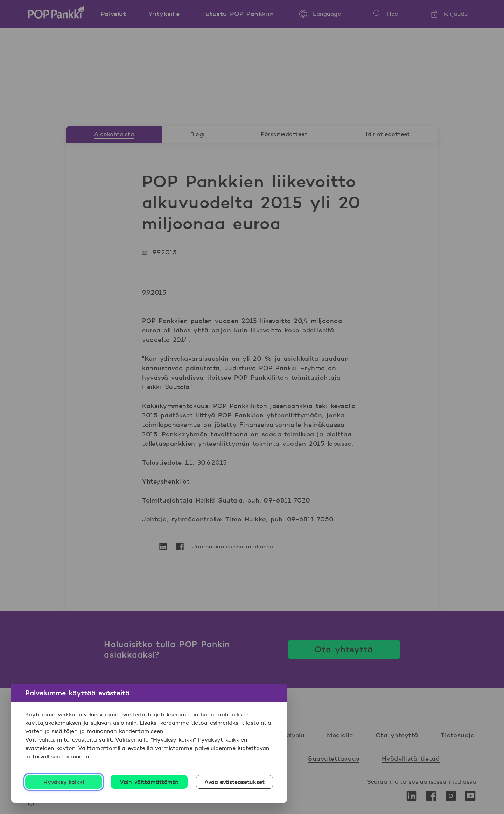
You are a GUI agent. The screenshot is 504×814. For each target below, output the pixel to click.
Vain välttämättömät (149, 782)
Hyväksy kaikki (64, 782)
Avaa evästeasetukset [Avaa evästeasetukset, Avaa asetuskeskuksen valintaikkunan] (235, 782)
